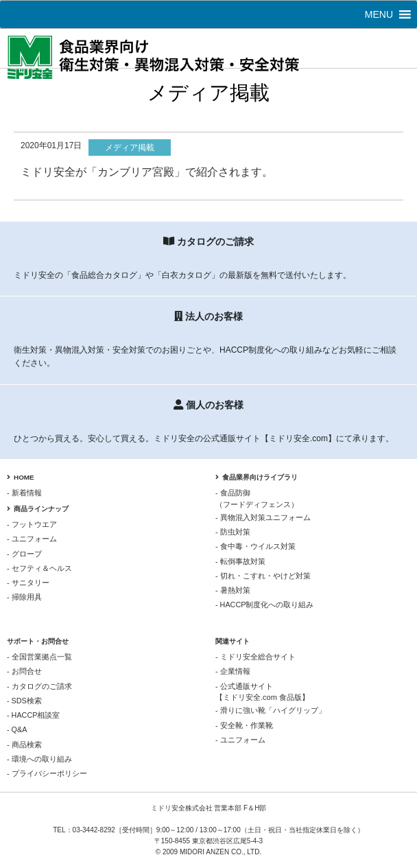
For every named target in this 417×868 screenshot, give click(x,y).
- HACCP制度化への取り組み (264, 605)
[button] (379, 14)
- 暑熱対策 (233, 590)
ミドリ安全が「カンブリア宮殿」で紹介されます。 (147, 172)
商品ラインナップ (38, 509)
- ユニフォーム (32, 539)
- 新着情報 (24, 493)
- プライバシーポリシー (47, 773)
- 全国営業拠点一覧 (39, 657)
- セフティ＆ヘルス (39, 568)
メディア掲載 (130, 148)
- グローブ (24, 554)
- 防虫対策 (233, 532)
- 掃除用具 (24, 597)
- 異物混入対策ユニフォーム (263, 517)
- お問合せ (24, 671)
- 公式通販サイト (313, 692)
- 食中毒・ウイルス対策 (255, 546)
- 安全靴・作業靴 (244, 725)
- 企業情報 (233, 671)
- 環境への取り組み (39, 759)
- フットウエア (32, 524)
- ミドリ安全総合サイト (255, 657)
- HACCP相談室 (33, 715)
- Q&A (17, 729)
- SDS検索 (24, 701)
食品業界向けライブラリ (257, 477)
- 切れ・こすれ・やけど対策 (263, 576)
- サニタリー (28, 583)
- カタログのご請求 (39, 686)
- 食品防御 (313, 499)
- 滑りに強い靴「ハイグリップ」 (271, 710)
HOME (21, 477)
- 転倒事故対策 (240, 561)
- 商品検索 (24, 744)
